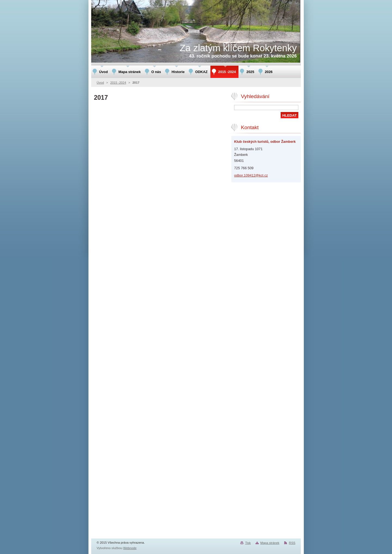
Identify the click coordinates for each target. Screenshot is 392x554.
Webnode (130, 548)
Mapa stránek (270, 543)
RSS (292, 543)
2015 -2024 (118, 83)
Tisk (248, 543)
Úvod (100, 83)
